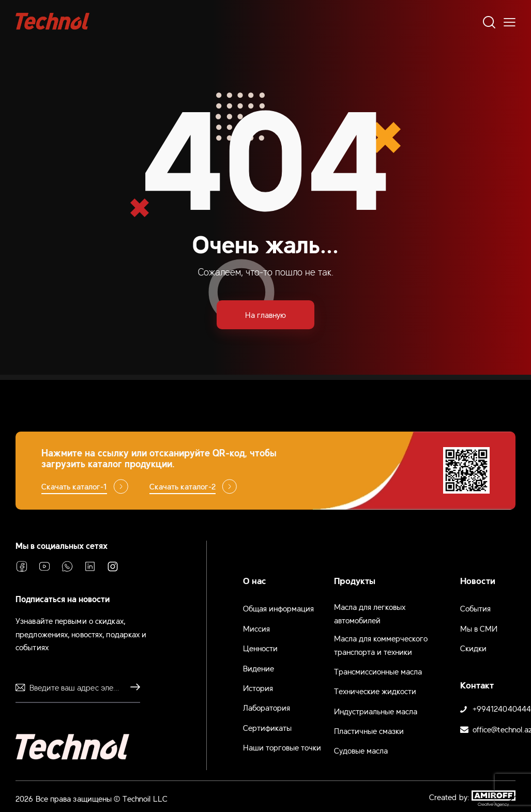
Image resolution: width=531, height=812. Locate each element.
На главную (265, 314)
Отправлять (132, 687)
